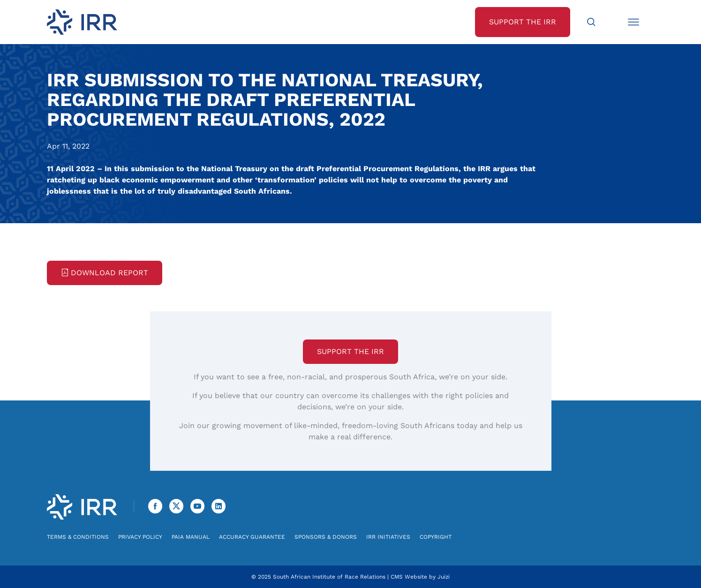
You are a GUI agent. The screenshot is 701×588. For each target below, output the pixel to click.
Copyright (436, 537)
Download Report (105, 273)
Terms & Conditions (78, 537)
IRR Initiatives (388, 537)
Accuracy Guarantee (252, 537)
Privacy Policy (140, 537)
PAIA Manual (191, 537)
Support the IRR (350, 351)
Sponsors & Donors (326, 537)
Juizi (444, 577)
